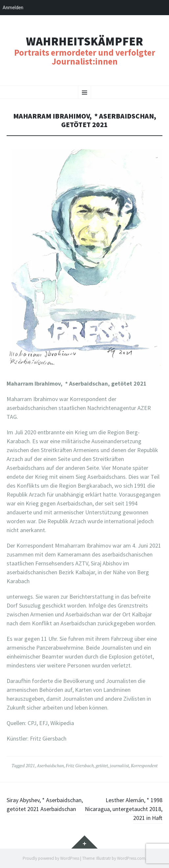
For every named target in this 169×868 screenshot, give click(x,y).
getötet (102, 766)
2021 (30, 766)
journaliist (119, 766)
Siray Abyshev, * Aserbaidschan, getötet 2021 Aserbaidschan (45, 804)
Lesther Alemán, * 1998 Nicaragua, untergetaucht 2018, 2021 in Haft (124, 809)
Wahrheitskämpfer (84, 41)
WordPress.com (131, 858)
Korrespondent (144, 766)
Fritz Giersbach (80, 766)
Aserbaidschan (50, 766)
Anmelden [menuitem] (13, 8)
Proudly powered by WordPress (51, 858)
